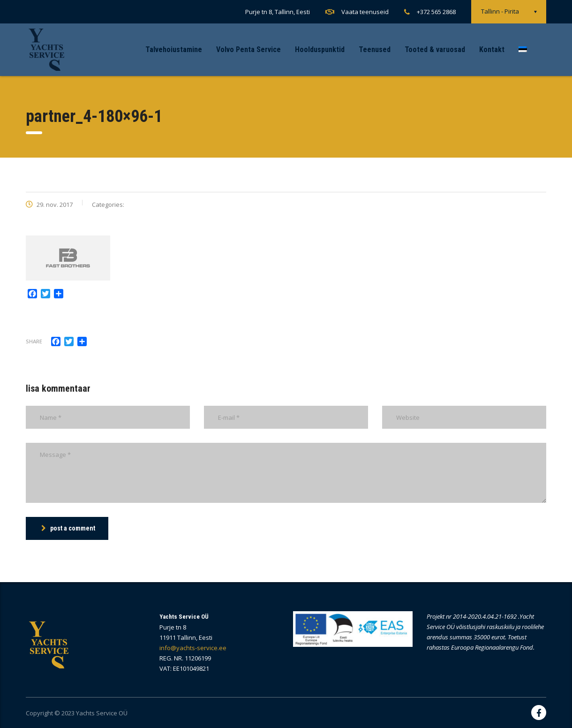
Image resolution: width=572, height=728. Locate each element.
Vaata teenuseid (365, 12)
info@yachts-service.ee (193, 648)
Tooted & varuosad (435, 49)
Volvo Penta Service (248, 49)
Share (34, 341)
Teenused (375, 49)
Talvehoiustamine (174, 49)
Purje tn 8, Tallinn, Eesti (278, 12)
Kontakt (492, 49)
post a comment (68, 528)
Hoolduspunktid (320, 49)
